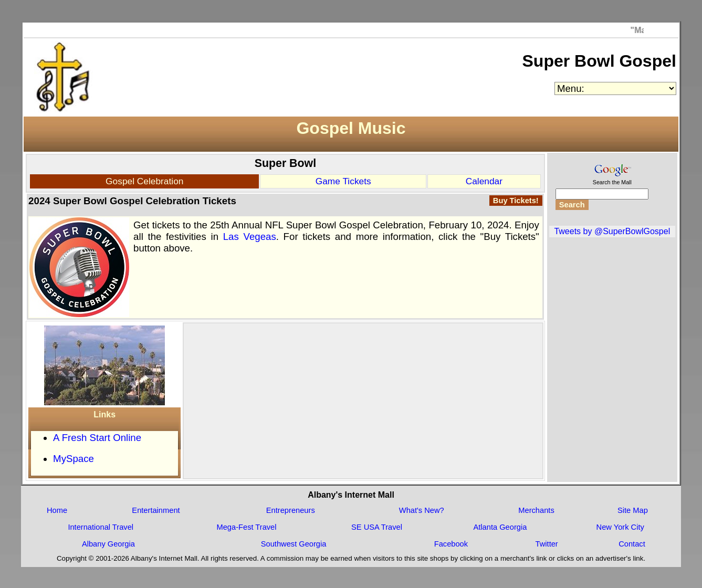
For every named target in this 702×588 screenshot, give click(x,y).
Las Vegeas (250, 237)
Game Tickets (343, 181)
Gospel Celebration (144, 181)
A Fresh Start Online (97, 438)
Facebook (451, 544)
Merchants (536, 510)
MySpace (74, 459)
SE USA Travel (377, 527)
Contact (632, 544)
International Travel (101, 527)
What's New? (422, 510)
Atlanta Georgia (500, 527)
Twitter (547, 544)
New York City (620, 527)
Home (57, 510)
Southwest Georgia (294, 544)
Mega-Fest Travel (247, 527)
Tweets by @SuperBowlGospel (612, 231)
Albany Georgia (108, 544)
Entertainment (156, 510)
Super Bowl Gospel (599, 61)
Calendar (484, 181)
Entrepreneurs (291, 510)
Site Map (633, 510)
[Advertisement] (363, 398)
